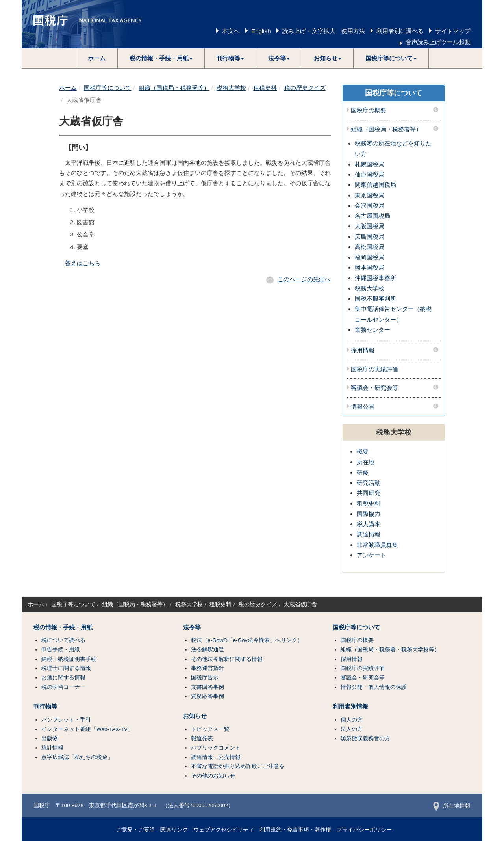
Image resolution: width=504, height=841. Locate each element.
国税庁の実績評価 (374, 369)
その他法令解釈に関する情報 (227, 659)
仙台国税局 (370, 174)
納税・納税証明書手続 (69, 659)
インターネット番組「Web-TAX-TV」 (87, 729)
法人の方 (352, 729)
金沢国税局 (370, 206)
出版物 (50, 738)
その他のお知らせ (213, 776)
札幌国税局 (370, 164)
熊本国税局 (370, 267)
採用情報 (363, 350)
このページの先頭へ (304, 279)
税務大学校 (231, 88)
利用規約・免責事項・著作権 (295, 830)
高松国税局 (370, 247)
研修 (363, 472)
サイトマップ (453, 31)
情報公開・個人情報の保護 (374, 687)
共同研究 (369, 493)
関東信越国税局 (375, 185)
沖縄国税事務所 (375, 278)
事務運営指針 (208, 668)
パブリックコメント (216, 748)
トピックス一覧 (210, 729)
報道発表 (202, 738)
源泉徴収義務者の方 (365, 738)
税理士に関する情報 (66, 668)
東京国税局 (370, 195)
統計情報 (52, 748)
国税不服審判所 (375, 299)
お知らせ (195, 716)
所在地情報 (452, 806)
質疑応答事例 (208, 696)
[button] (161, 58)
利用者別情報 (350, 707)
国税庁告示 (205, 678)
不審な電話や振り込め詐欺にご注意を (238, 766)
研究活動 (369, 483)
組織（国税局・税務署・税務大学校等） (390, 650)
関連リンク (174, 830)
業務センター (372, 330)
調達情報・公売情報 (216, 757)
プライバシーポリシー (364, 830)
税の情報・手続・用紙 (63, 627)
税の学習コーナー (63, 687)
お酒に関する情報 (63, 678)
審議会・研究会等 (374, 388)
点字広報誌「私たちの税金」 (77, 757)
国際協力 (369, 514)
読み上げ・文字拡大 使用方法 (324, 31)
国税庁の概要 (369, 110)
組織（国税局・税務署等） (174, 88)
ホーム (97, 58)
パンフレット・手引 (66, 720)
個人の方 (352, 720)
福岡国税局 (370, 257)
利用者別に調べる (400, 31)
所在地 (366, 462)
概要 (363, 451)
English (261, 31)
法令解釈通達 (208, 650)
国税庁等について (107, 88)
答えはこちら (83, 263)
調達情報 (369, 534)
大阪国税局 (370, 226)
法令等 (192, 627)
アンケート (372, 555)
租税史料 (265, 88)
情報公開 (363, 407)
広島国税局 (370, 237)
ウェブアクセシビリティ (224, 830)
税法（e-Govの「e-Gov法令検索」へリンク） (247, 640)
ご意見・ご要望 (135, 830)
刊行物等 (45, 707)
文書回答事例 (208, 687)
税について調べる (63, 640)
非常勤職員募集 (377, 545)
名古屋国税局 (372, 216)
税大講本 (369, 524)
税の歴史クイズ (305, 88)
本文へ (231, 31)
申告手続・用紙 (61, 650)
